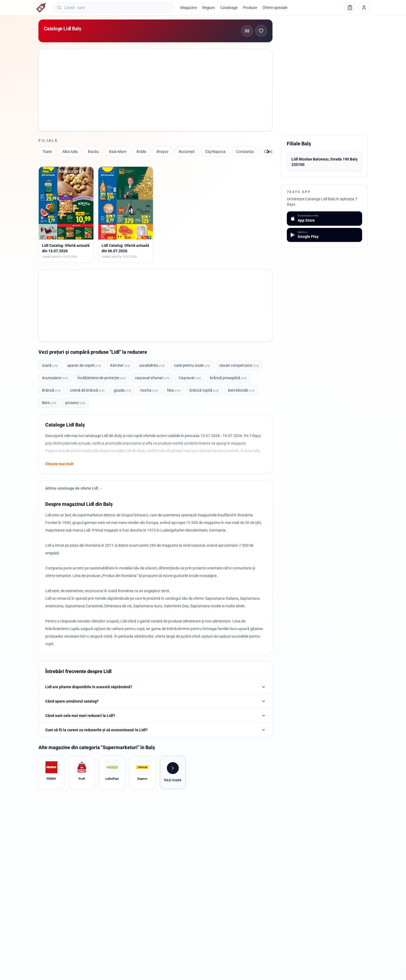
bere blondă (241, 390)
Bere (49, 403)
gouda (122, 390)
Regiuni (209, 8)
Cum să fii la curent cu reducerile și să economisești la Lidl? (155, 730)
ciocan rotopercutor (239, 365)
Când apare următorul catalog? (155, 701)
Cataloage (229, 8)
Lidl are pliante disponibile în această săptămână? (155, 687)
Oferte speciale (275, 8)
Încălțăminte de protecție (102, 378)
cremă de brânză (87, 390)
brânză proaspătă (228, 378)
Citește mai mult (59, 464)
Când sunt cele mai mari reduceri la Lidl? (155, 716)
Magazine (189, 8)
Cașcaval (190, 378)
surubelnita (152, 365)
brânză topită (204, 390)
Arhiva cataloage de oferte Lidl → (74, 488)
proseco (75, 403)
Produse (250, 8)
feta (174, 390)
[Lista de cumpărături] (350, 8)
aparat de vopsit (84, 365)
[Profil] (364, 8)
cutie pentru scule (192, 365)
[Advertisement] (155, 89)
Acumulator (55, 378)
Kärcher (120, 365)
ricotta (149, 390)
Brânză (51, 390)
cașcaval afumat (152, 378)
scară (50, 365)
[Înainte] (268, 152)
